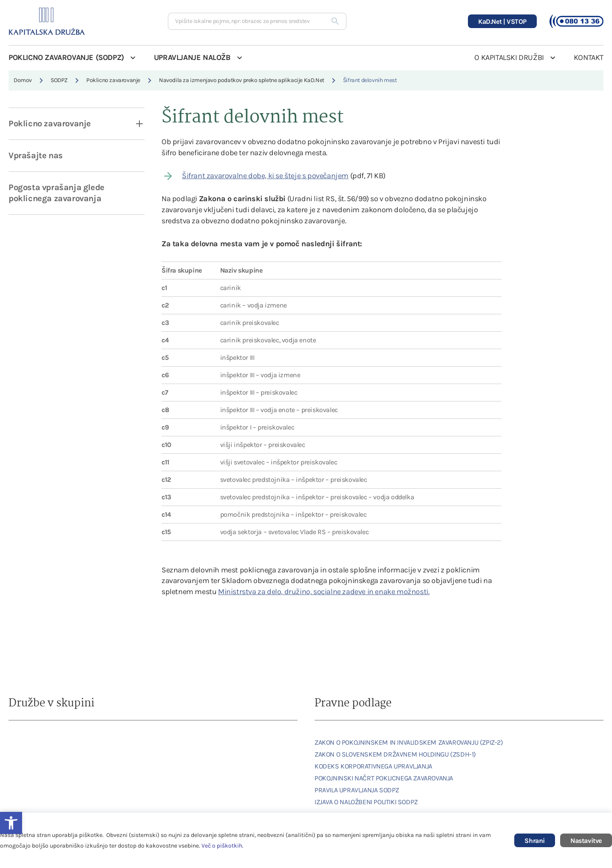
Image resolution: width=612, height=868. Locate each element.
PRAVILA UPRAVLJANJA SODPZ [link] (357, 790)
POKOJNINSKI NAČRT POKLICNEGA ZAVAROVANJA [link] (384, 778)
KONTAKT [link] (589, 57)
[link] (32, 742)
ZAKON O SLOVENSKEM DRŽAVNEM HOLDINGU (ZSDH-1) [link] (395, 754)
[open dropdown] (134, 124)
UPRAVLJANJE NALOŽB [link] (192, 57)
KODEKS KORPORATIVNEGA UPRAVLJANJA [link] (373, 766)
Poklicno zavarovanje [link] (113, 80)
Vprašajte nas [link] (36, 155)
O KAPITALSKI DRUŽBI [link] (509, 57)
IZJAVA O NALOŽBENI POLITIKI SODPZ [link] (366, 802)
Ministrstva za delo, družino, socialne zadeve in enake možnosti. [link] (324, 592)
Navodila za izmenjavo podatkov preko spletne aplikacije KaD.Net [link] (242, 80)
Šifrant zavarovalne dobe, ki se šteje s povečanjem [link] (265, 176)
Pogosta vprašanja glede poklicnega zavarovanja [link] (57, 193)
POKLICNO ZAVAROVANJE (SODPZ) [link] (66, 57)
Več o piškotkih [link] (222, 846)
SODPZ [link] (59, 80)
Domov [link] (23, 80)
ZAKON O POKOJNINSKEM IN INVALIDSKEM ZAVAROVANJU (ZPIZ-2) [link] (409, 742)
